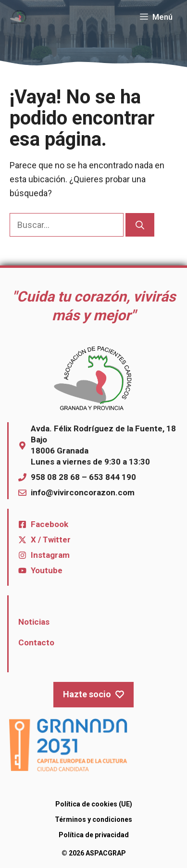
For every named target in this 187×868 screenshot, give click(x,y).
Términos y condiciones (93, 819)
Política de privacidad (94, 835)
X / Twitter (51, 540)
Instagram (50, 555)
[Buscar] (140, 225)
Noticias (34, 622)
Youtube (47, 570)
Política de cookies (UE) (94, 804)
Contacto (36, 642)
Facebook (50, 524)
